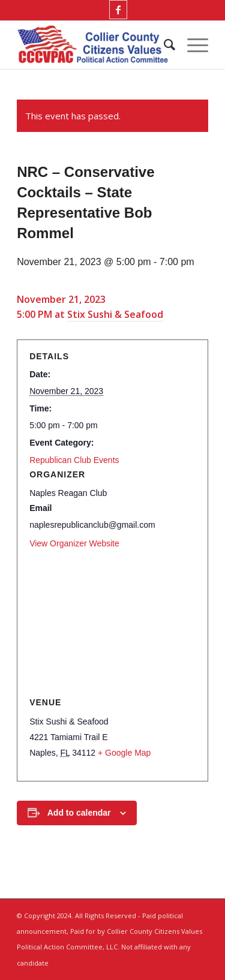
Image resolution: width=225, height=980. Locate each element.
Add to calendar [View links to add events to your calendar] (79, 813)
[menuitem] (163, 45)
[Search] (163, 45)
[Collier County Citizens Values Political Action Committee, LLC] (93, 45)
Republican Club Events (74, 460)
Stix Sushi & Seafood (115, 314)
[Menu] (192, 45)
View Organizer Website (74, 543)
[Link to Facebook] (118, 10)
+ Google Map (124, 753)
